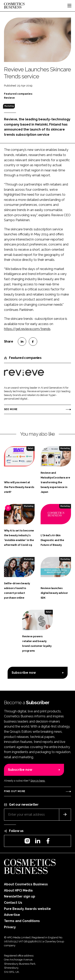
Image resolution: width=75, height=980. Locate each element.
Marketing (9, 106)
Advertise (12, 915)
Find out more (15, 791)
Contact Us (13, 903)
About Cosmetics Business (26, 884)
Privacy (10, 927)
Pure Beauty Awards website (27, 909)
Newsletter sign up (20, 896)
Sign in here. (38, 781)
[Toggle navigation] (69, 6)
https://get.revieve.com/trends (27, 329)
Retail (30, 448)
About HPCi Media (18, 890)
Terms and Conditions (22, 921)
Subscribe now (24, 673)
